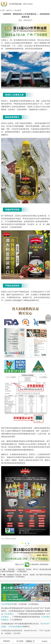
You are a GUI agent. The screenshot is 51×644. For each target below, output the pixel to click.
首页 (3, 10)
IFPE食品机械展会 (15, 626)
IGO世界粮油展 (7, 604)
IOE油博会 (9, 614)
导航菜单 (6, 641)
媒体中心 (10, 10)
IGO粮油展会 (32, 564)
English (45, 641)
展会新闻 (18, 10)
